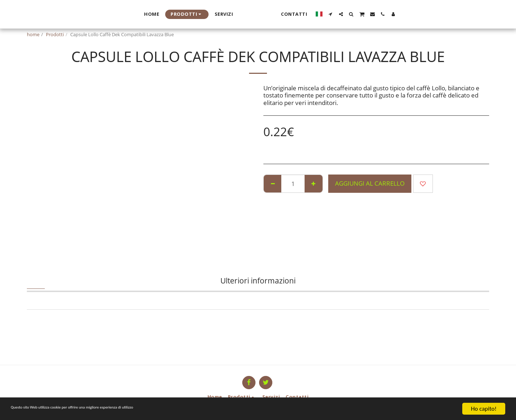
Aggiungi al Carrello (370, 183)
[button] (400, 14)
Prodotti (55, 34)
